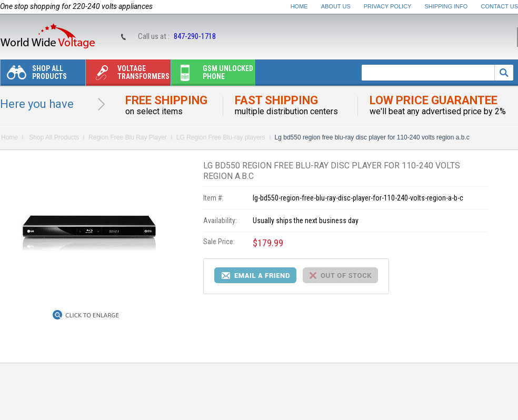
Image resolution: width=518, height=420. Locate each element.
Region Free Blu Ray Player (128, 137)
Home (299, 6)
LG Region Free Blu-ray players (221, 137)
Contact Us (500, 6)
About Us (336, 6)
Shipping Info (446, 6)
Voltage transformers (128, 75)
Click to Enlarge (92, 315)
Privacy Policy (388, 6)
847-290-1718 (195, 36)
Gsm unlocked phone (212, 75)
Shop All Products (34, 75)
